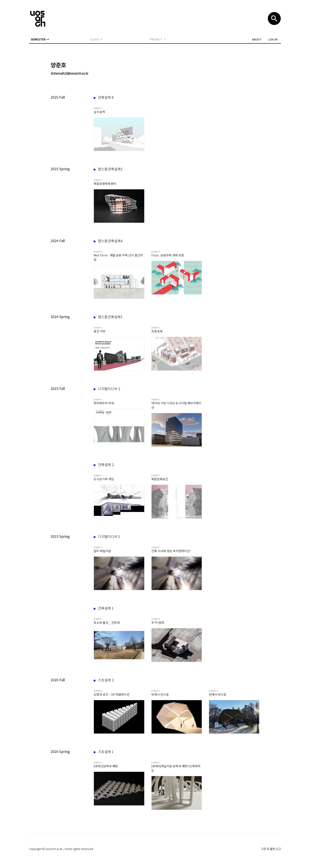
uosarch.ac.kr (54, 849)
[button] (257, 39)
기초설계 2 (104, 680)
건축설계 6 (104, 97)
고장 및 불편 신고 (271, 849)
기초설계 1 (104, 752)
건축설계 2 (104, 465)
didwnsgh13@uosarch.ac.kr (69, 73)
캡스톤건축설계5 (108, 169)
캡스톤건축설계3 (108, 317)
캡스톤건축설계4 (108, 241)
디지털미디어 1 (107, 536)
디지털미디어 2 (107, 389)
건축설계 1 (104, 608)
